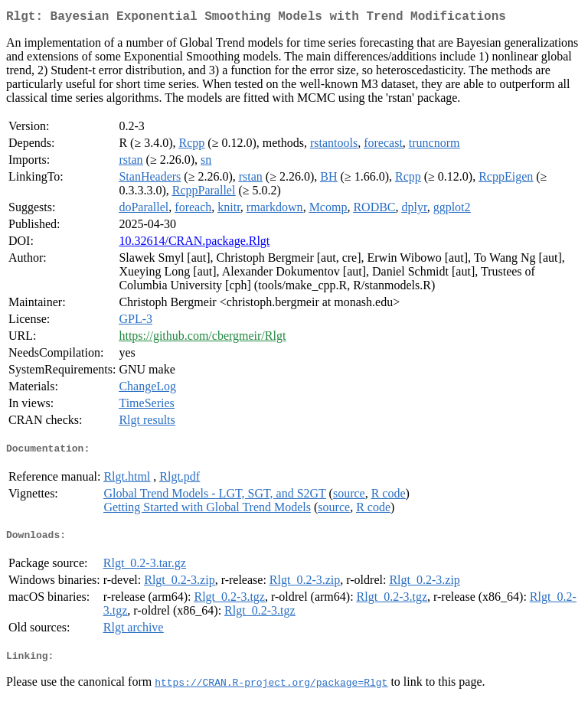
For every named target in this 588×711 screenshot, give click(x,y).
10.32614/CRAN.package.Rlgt (194, 244)
